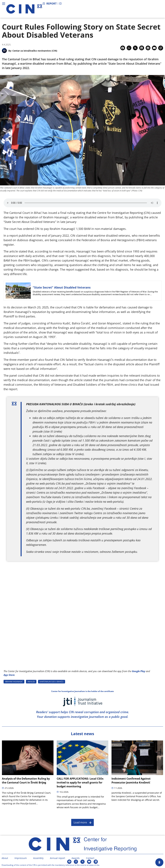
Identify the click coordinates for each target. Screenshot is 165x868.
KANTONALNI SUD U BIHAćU (52, 682)
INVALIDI (31, 682)
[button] (123, 48)
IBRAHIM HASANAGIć (14, 682)
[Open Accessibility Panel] (159, 862)
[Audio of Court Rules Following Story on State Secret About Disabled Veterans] (82, 203)
